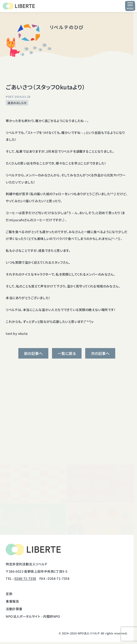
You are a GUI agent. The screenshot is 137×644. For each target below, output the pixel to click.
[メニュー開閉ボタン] (130, 6)
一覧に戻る (67, 353)
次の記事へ (100, 353)
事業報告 (12, 601)
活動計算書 (14, 609)
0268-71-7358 (25, 578)
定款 (9, 594)
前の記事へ (33, 353)
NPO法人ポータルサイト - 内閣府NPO (33, 616)
